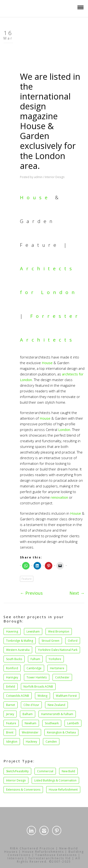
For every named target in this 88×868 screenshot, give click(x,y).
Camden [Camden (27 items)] (51, 742)
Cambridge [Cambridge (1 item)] (34, 668)
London (64, 430)
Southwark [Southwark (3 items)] (52, 723)
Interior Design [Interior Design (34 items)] (16, 780)
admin (38, 177)
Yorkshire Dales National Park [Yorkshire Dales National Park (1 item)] (58, 650)
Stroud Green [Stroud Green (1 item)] (50, 641)
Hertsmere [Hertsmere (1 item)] (57, 668)
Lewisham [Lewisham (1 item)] (33, 631)
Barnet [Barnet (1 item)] (11, 705)
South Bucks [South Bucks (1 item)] (14, 659)
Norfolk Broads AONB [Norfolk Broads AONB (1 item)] (38, 687)
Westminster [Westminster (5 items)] (30, 732)
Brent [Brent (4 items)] (10, 732)
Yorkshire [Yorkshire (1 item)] (55, 659)
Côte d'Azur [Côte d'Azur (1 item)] (31, 705)
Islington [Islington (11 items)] (12, 742)
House (35, 197)
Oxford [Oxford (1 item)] (73, 641)
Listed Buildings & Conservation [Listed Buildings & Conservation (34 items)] (55, 780)
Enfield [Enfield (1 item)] (11, 687)
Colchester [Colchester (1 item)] (62, 677)
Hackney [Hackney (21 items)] (31, 742)
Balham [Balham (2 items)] (28, 714)
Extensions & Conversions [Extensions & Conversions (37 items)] (23, 790)
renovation (59, 497)
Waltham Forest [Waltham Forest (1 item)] (66, 696)
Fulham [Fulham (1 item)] (35, 659)
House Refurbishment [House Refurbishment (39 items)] (63, 790)
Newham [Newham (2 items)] (31, 723)
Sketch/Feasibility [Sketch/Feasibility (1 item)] (17, 771)
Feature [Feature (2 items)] (11, 723)
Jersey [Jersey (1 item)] (10, 714)
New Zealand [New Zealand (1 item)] (56, 705)
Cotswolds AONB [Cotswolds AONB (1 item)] (18, 696)
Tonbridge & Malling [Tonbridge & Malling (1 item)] (20, 641)
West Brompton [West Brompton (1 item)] (59, 631)
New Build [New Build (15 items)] (68, 771)
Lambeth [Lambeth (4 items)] (73, 723)
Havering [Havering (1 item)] (12, 631)
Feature (27, 579)
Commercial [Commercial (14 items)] (45, 771)
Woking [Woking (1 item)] (42, 696)
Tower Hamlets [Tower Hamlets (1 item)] (37, 677)
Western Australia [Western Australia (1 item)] (18, 650)
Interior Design (55, 177)
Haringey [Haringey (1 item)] (12, 677)
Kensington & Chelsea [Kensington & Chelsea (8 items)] (61, 732)
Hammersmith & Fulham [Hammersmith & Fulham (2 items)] (57, 714)
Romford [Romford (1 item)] (12, 668)
